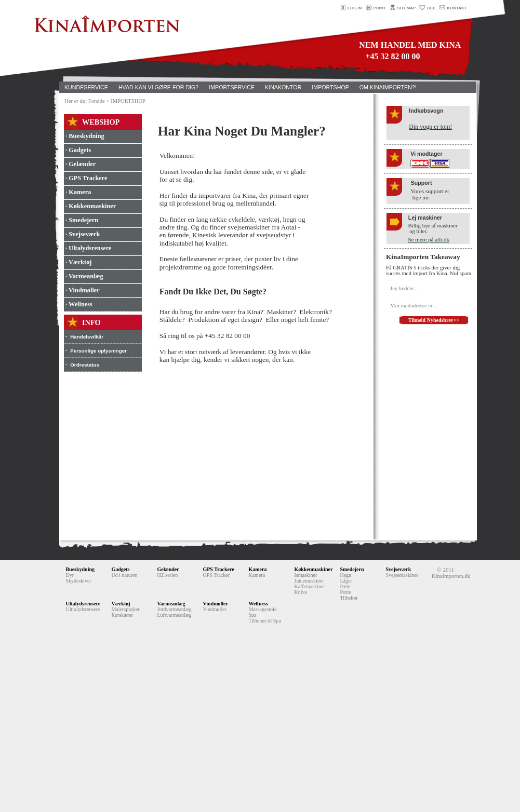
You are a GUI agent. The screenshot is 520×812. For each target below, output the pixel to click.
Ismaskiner (305, 575)
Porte (345, 592)
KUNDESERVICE (86, 87)
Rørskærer (122, 615)
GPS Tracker (216, 575)
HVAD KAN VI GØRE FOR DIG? (158, 87)
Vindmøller (215, 604)
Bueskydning (80, 569)
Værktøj (121, 604)
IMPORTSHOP (330, 87)
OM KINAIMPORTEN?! (388, 87)
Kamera (257, 569)
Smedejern (352, 569)
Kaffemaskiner (309, 586)
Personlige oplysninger (98, 351)
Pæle (345, 586)
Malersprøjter (125, 609)
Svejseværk (398, 569)
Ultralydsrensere (83, 609)
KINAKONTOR (283, 87)
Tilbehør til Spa (264, 621)
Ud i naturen (124, 575)
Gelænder (168, 569)
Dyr (70, 575)
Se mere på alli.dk (429, 239)
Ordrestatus (85, 365)
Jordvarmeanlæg (174, 609)
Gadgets (120, 569)
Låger (346, 581)
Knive (300, 592)
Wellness (258, 604)
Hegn (345, 575)
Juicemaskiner (309, 581)
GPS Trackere (218, 569)
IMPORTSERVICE (232, 87)
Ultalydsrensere (83, 604)
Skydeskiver (78, 581)
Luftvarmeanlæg (174, 615)
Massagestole (262, 609)
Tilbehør (349, 598)
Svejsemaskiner (402, 575)
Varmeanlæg (171, 604)
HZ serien (167, 575)
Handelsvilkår (87, 337)
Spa (252, 615)
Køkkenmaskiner (313, 569)
